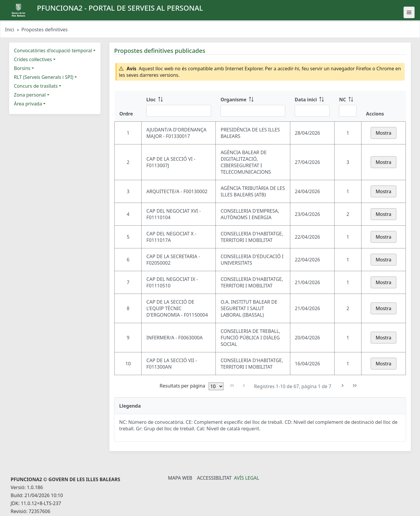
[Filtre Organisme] (253, 111)
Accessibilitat (214, 478)
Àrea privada (28, 104)
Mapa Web (180, 478)
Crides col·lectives (33, 59)
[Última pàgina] (355, 386)
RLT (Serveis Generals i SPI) (44, 77)
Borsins (22, 68)
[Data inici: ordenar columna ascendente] (312, 106)
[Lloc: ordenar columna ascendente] (179, 106)
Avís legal (247, 478)
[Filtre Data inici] (312, 111)
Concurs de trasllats (36, 86)
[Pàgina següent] (343, 386)
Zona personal (30, 95)
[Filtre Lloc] (179, 111)
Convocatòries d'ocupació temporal (53, 51)
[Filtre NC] (348, 111)
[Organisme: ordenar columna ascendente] (253, 106)
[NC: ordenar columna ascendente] (348, 106)
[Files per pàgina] (216, 386)
